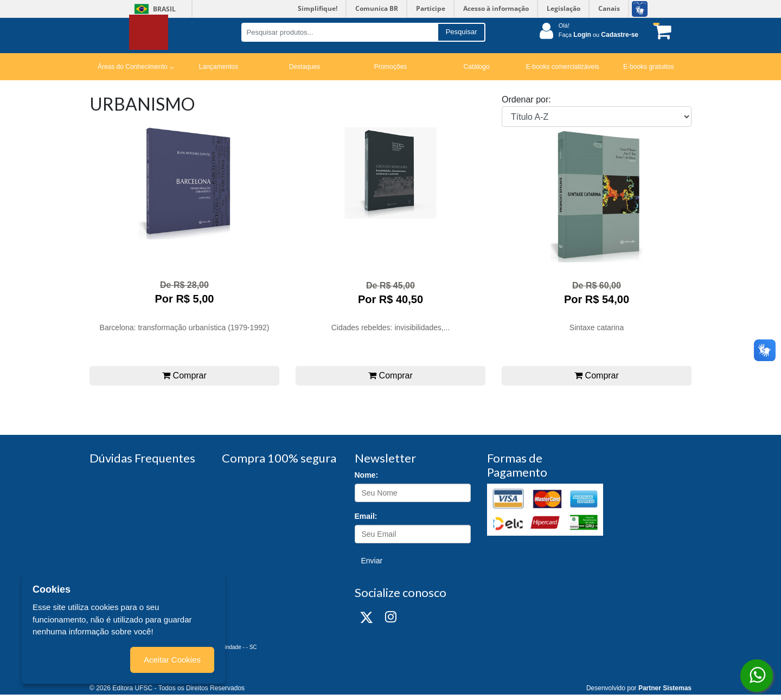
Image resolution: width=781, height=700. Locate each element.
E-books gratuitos (648, 67)
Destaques (305, 67)
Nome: (367, 475)
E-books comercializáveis (562, 67)
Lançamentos (219, 67)
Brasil (153, 9)
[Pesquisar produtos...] (339, 32)
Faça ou (598, 35)
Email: (366, 516)
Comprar (184, 375)
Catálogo (477, 67)
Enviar (372, 561)
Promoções (391, 67)
